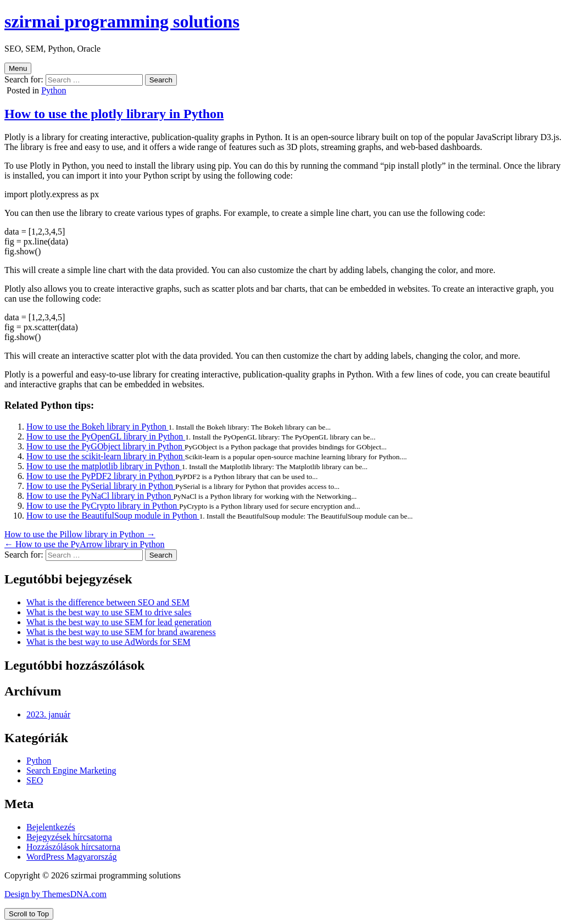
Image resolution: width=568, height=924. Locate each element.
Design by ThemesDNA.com (55, 894)
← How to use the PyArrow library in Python (85, 544)
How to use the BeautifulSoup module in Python (113, 516)
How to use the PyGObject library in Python (105, 446)
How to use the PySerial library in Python (101, 486)
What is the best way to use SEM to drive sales (109, 612)
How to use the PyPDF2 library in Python (101, 476)
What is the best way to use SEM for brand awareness (121, 632)
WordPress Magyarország (71, 857)
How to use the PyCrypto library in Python (103, 506)
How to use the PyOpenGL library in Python (106, 436)
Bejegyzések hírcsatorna (69, 837)
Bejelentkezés (51, 827)
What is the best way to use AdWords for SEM (108, 642)
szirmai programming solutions (122, 21)
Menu (18, 68)
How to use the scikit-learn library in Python (106, 456)
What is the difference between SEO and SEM (108, 602)
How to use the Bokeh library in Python (98, 427)
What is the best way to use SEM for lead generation (119, 622)
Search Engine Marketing (71, 770)
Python (54, 90)
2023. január (48, 714)
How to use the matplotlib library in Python (104, 466)
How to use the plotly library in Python (114, 114)
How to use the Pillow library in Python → (80, 534)
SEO (35, 780)
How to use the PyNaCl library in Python (100, 496)
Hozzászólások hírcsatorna (73, 847)
